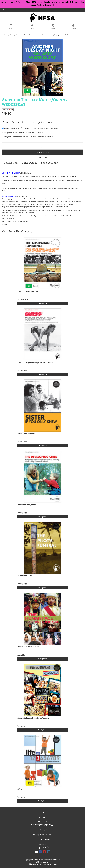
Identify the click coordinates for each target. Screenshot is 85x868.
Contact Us (43, 844)
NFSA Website (43, 822)
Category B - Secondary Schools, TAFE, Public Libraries (23, 133)
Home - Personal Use (11, 128)
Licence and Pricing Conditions (42, 830)
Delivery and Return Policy (42, 835)
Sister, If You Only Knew (26, 434)
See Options (43, 304)
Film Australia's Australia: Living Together (33, 718)
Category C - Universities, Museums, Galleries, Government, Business (28, 137)
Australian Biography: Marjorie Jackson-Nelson (35, 363)
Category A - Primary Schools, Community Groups (40, 128)
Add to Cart (42, 152)
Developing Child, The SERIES (28, 505)
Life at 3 (20, 789)
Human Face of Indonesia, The (29, 647)
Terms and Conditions (43, 840)
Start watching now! (45, 5)
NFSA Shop (43, 817)
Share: (8, 110)
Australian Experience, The (28, 292)
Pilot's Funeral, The (25, 576)
